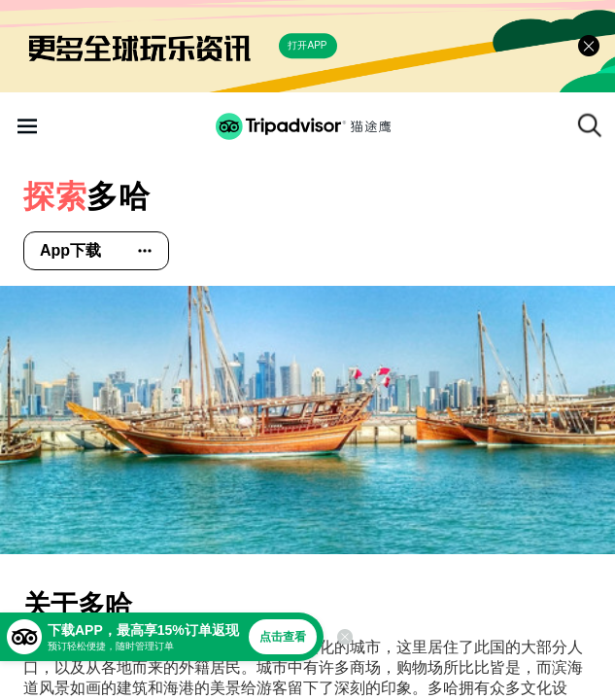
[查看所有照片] (307, 420)
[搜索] (590, 125)
